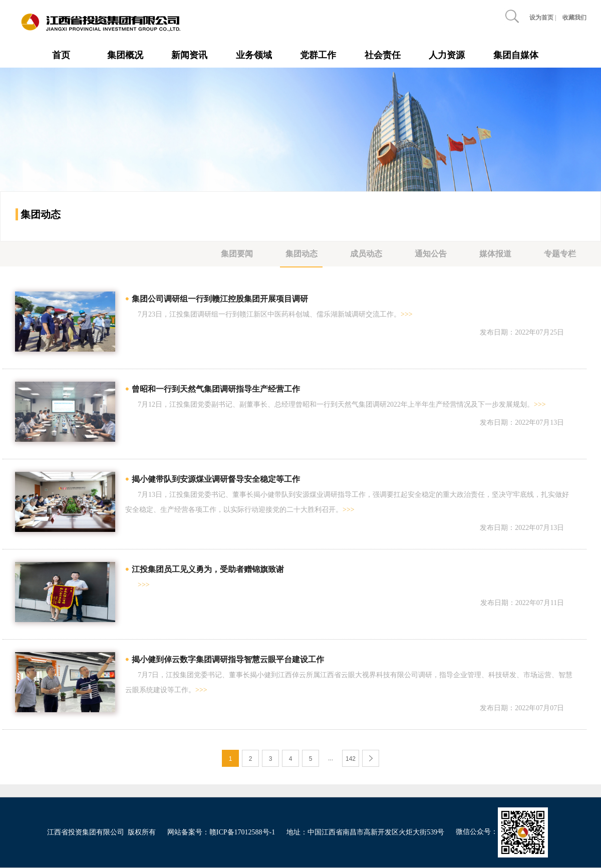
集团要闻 (237, 254)
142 (351, 759)
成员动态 (366, 254)
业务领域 (254, 55)
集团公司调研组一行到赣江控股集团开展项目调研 (220, 299)
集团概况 (125, 55)
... (331, 758)
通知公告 (431, 254)
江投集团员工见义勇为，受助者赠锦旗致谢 (208, 569)
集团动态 (302, 254)
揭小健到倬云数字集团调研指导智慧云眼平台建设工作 (228, 659)
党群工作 (318, 55)
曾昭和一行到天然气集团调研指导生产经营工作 (216, 389)
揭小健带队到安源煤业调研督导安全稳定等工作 (216, 479)
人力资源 (447, 55)
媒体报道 (495, 254)
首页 (61, 55)
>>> (407, 314)
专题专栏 (560, 254)
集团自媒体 (516, 55)
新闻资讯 (189, 55)
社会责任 (383, 55)
